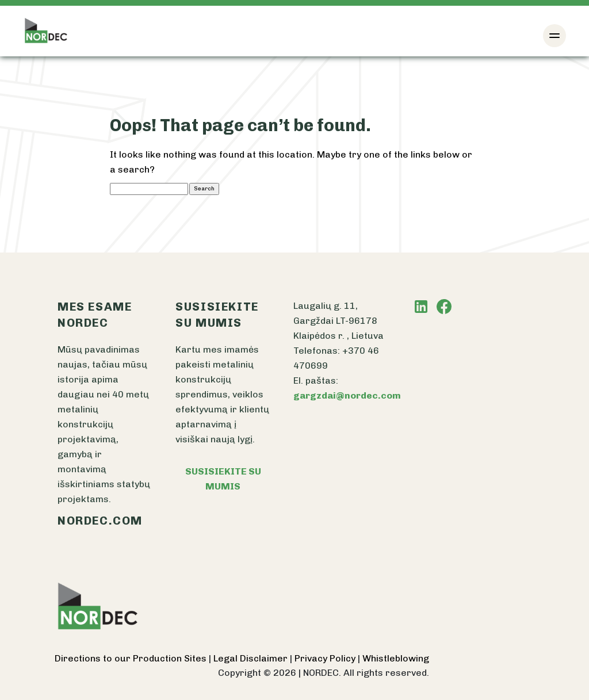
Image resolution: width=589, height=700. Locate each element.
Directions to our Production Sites (132, 658)
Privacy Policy (326, 658)
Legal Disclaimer (252, 658)
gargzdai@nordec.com (347, 395)
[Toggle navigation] (554, 36)
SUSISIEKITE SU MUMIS (223, 479)
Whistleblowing (396, 658)
